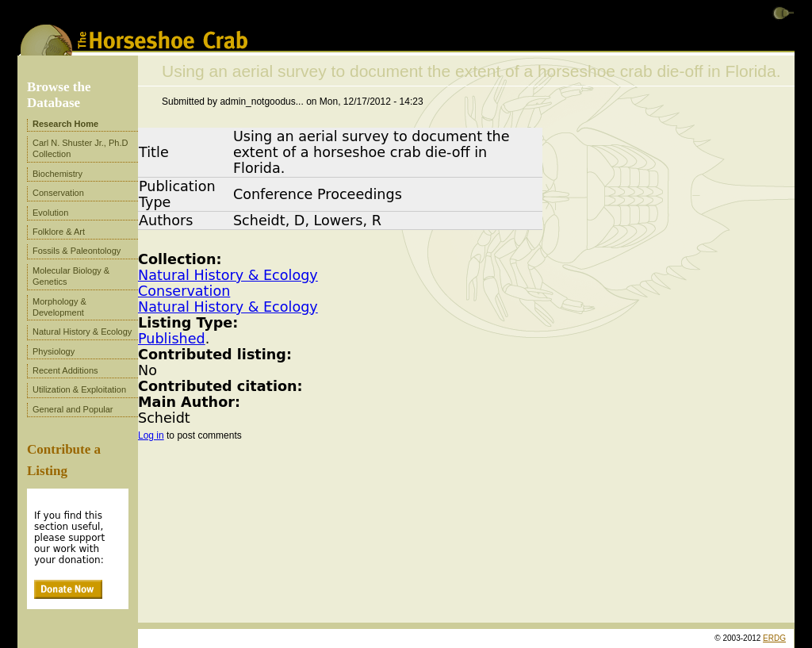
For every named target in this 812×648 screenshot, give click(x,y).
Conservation (184, 291)
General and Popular (73, 409)
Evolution (50, 213)
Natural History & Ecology (228, 275)
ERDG (774, 638)
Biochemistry (57, 174)
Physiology (54, 351)
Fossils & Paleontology (77, 251)
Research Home (65, 124)
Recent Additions (65, 370)
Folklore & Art (59, 232)
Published (172, 339)
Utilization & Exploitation (79, 389)
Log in (151, 435)
